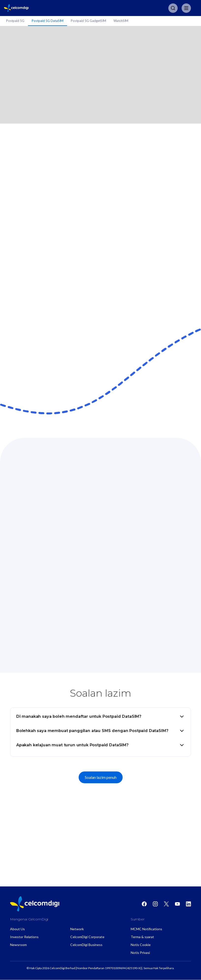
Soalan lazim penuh (101, 777)
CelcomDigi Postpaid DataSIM (101, 861)
